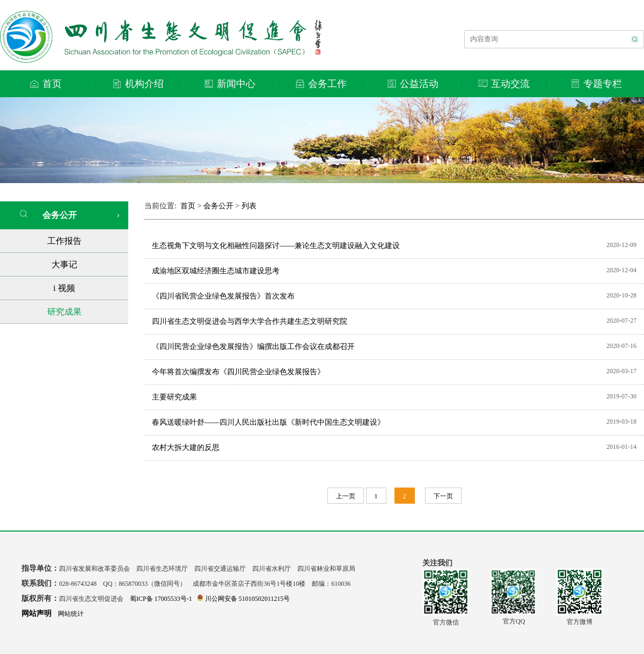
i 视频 (64, 288)
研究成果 (64, 312)
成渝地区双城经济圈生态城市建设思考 (216, 271)
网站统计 (71, 614)
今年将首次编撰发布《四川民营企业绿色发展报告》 (238, 372)
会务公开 (48, 215)
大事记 (64, 264)
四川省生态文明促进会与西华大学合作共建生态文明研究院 (250, 321)
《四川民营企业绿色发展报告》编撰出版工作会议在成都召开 (253, 347)
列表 (249, 206)
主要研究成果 (174, 397)
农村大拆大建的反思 (186, 448)
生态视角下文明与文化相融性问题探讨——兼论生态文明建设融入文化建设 (276, 246)
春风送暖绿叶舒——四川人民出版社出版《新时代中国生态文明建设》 (268, 422)
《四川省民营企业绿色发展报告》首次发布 (223, 296)
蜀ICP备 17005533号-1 (161, 599)
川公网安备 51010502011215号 (244, 599)
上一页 (346, 496)
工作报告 (64, 241)
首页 (188, 206)
